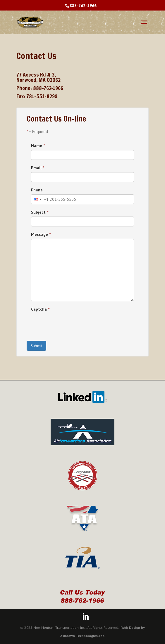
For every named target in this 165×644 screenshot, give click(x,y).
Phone (37, 190)
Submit (36, 346)
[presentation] (75, 325)
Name (38, 146)
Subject (40, 212)
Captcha (40, 309)
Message (41, 234)
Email (38, 168)
